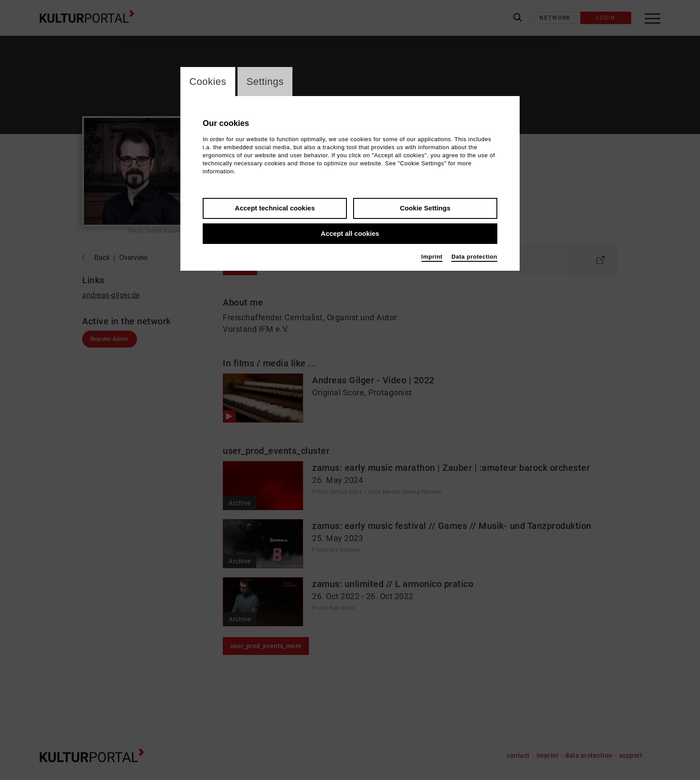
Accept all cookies (350, 233)
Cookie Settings (425, 208)
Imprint (432, 257)
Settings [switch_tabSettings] (265, 82)
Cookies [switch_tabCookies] (208, 82)
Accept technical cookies (275, 208)
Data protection (474, 257)
